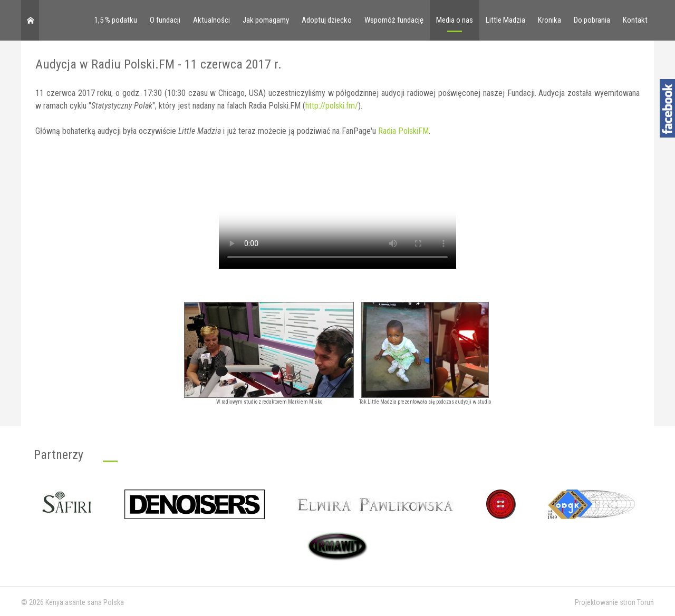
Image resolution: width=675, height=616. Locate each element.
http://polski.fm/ (332, 106)
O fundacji (165, 20)
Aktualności (211, 20)
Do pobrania (592, 20)
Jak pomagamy (266, 20)
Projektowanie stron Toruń (614, 602)
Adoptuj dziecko (327, 20)
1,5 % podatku (116, 20)
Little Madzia (505, 20)
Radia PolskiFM (403, 131)
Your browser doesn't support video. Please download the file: (337, 209)
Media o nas (455, 20)
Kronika (549, 20)
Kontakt (635, 20)
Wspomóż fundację (394, 20)
